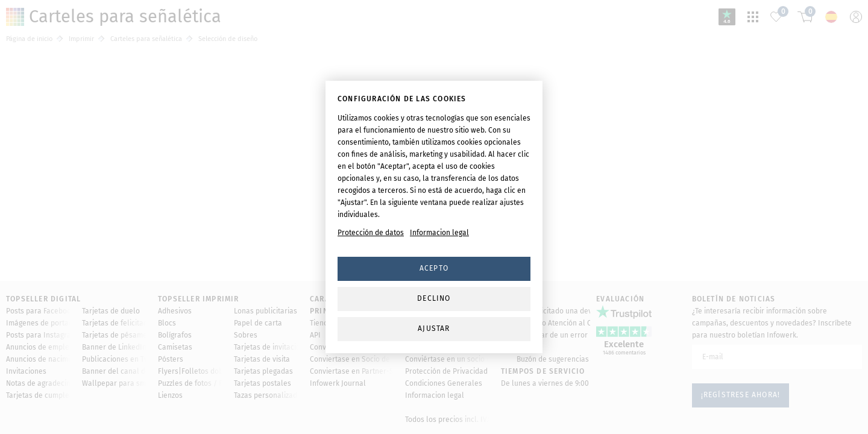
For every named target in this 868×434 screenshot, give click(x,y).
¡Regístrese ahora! (741, 326)
